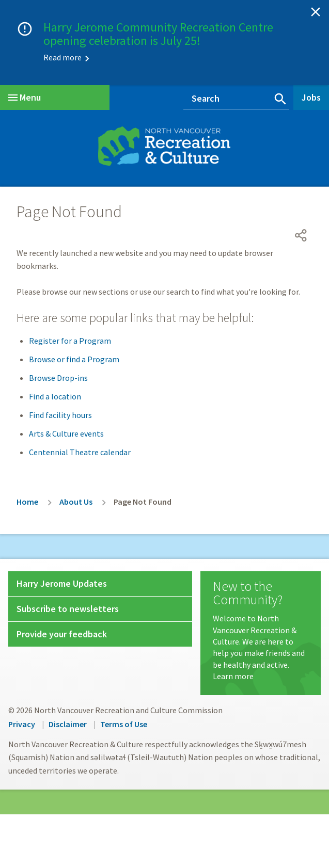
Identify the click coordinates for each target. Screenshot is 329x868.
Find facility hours (60, 415)
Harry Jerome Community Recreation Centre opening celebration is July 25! (158, 34)
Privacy (22, 724)
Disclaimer (68, 724)
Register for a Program (70, 341)
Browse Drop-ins (58, 378)
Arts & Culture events (66, 433)
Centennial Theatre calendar (80, 452)
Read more (62, 57)
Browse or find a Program (74, 359)
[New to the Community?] (260, 631)
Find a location (55, 396)
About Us (76, 502)
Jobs (311, 97)
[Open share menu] (301, 235)
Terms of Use (124, 724)
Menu (25, 97)
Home (27, 502)
